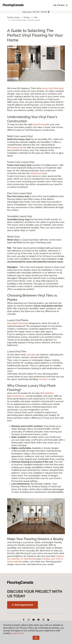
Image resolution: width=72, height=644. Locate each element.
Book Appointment (23, 605)
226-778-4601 (59, 5)
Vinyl (36, 17)
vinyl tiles (31, 355)
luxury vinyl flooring (51, 88)
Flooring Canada (13, 17)
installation (48, 393)
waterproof (36, 173)
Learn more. (18, 633)
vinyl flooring (40, 124)
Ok (36, 638)
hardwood (15, 148)
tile (25, 148)
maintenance (18, 396)
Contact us (45, 379)
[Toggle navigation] (67, 5)
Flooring (27, 17)
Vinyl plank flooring (17, 323)
